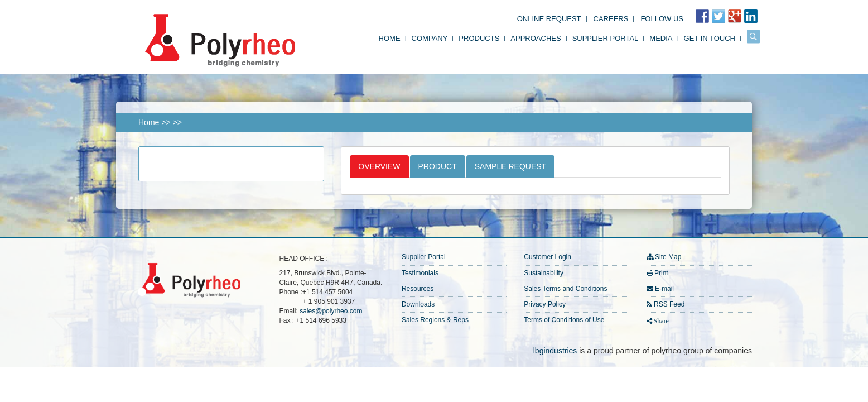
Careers (611, 19)
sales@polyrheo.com (331, 311)
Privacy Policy (545, 304)
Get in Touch (710, 38)
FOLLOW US (662, 19)
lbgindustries (555, 351)
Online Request (549, 19)
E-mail (664, 289)
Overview (379, 166)
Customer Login (548, 257)
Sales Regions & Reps (435, 320)
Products (479, 38)
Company (430, 38)
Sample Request (510, 166)
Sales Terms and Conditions (565, 289)
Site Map (668, 257)
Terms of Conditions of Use (564, 320)
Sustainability (544, 273)
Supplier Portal (606, 38)
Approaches (536, 38)
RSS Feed (669, 304)
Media (661, 38)
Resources (418, 289)
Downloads (418, 304)
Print (661, 273)
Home (390, 38)
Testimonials (420, 273)
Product (438, 166)
